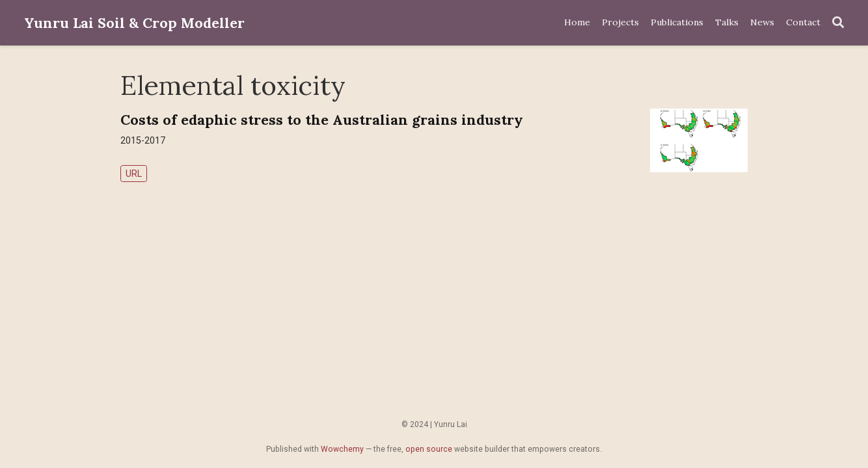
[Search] (838, 23)
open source (429, 449)
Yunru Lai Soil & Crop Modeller (134, 23)
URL (134, 174)
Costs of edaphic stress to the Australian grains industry (322, 120)
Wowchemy (342, 449)
